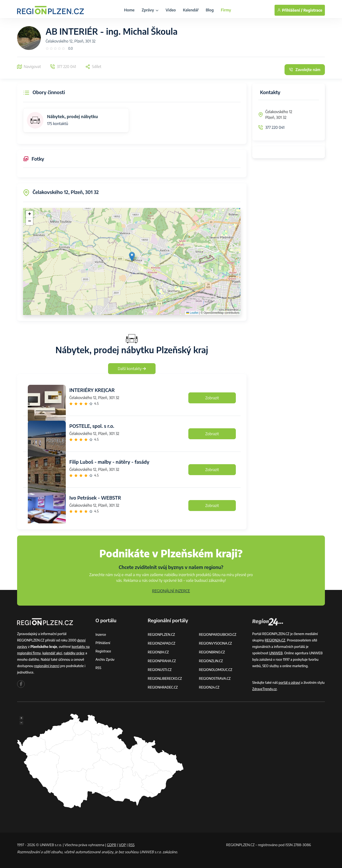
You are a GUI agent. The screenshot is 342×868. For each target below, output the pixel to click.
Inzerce (101, 634)
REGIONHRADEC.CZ (163, 687)
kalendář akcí (52, 653)
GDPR (112, 845)
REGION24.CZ (209, 687)
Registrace (313, 10)
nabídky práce (74, 653)
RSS (98, 668)
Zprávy (150, 10)
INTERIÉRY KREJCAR (92, 390)
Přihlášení (103, 643)
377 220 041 (275, 127)
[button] (132, 257)
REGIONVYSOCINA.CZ (216, 643)
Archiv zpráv (105, 659)
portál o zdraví (289, 682)
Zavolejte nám (305, 70)
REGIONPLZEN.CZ (161, 634)
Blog (210, 10)
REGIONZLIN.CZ (211, 661)
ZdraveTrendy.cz (264, 689)
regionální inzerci (47, 666)
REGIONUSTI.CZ (160, 670)
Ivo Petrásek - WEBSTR (95, 498)
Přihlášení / (290, 10)
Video (171, 10)
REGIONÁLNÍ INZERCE (171, 591)
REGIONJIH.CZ (158, 652)
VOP (123, 845)
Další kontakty (132, 369)
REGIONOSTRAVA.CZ (215, 678)
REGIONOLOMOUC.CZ (216, 670)
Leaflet (192, 313)
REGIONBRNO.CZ (212, 652)
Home (129, 10)
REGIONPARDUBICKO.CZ (218, 634)
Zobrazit (212, 398)
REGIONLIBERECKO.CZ (165, 678)
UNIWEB (276, 653)
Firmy (226, 10)
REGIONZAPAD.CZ (161, 643)
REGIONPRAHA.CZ (162, 661)
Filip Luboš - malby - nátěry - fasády (109, 462)
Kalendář (191, 10)
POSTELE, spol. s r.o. (92, 426)
